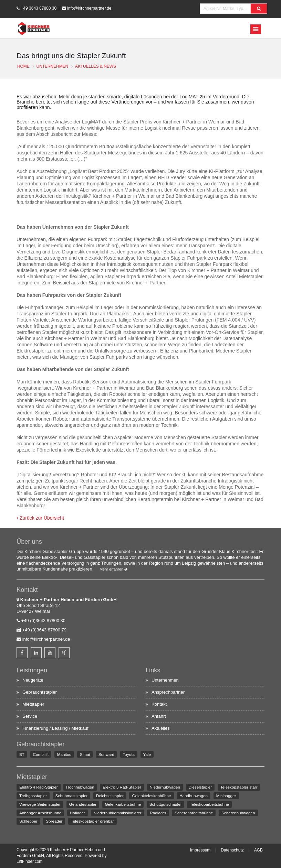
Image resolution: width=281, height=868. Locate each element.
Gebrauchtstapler (40, 692)
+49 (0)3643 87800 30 (43, 621)
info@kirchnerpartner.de (89, 8)
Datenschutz (232, 850)
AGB (258, 850)
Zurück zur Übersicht (40, 518)
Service (30, 716)
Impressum (200, 850)
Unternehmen (165, 680)
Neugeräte (33, 680)
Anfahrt (159, 716)
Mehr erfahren (113, 569)
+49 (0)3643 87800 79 (44, 630)
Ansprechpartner (168, 692)
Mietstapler (33, 704)
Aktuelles (161, 728)
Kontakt (159, 704)
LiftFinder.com (29, 861)
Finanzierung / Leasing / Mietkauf (55, 728)
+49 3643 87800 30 (39, 8)
